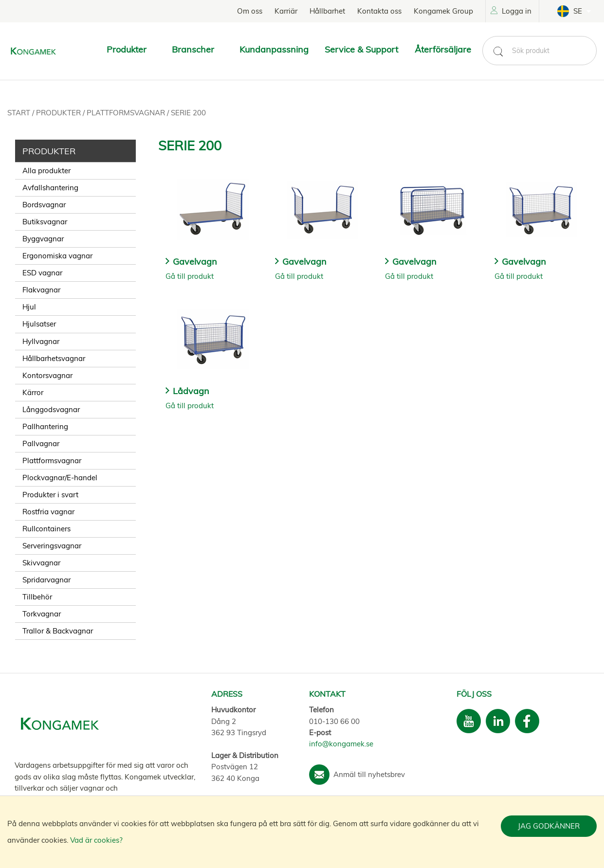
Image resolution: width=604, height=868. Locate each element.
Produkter (59, 113)
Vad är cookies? (96, 840)
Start (20, 113)
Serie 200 (188, 113)
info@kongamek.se (341, 744)
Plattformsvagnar (127, 113)
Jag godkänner (549, 826)
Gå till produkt (190, 276)
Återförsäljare (443, 49)
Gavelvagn (195, 262)
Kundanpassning (274, 49)
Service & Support (361, 49)
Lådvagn (191, 391)
